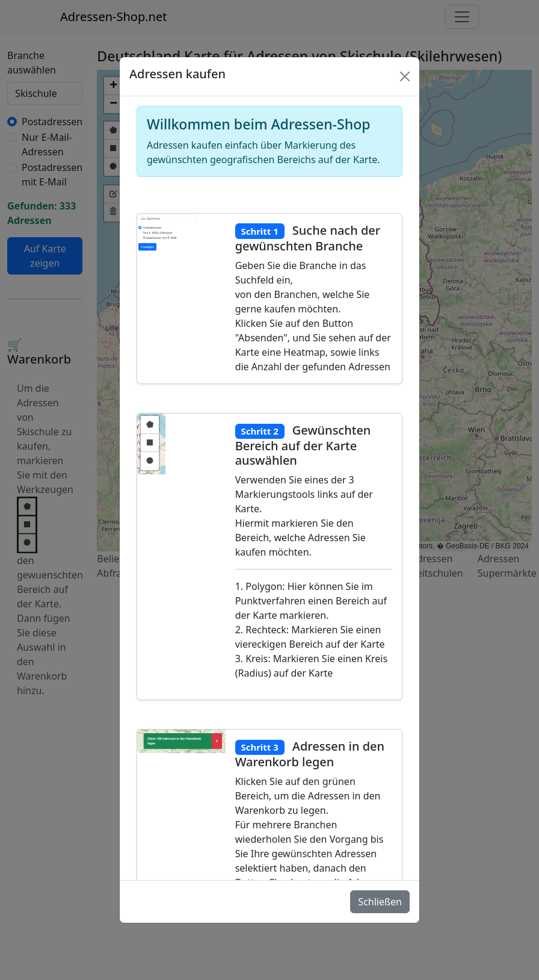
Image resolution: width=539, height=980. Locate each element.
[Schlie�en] (405, 76)
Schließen (380, 902)
